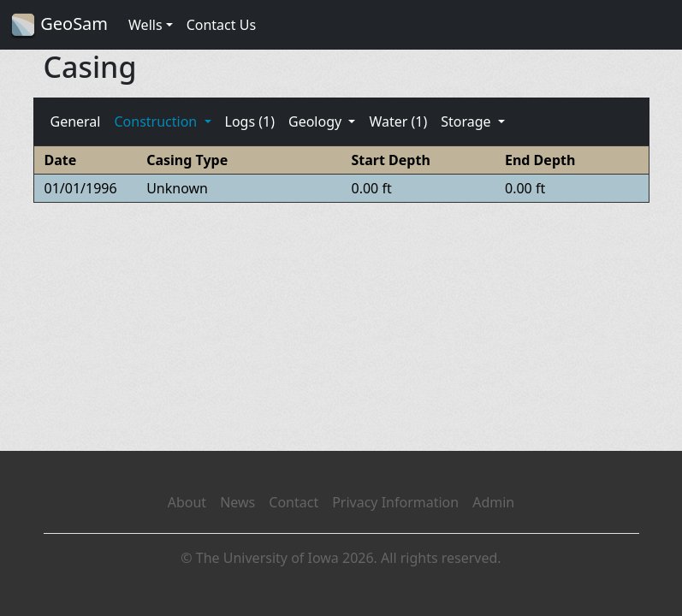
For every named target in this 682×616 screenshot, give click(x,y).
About (187, 502)
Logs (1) (250, 121)
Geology (317, 121)
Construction (157, 121)
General (76, 121)
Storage (468, 121)
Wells (145, 25)
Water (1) (398, 121)
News (237, 502)
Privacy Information (395, 502)
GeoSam (59, 25)
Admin (493, 502)
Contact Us (221, 25)
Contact (294, 502)
